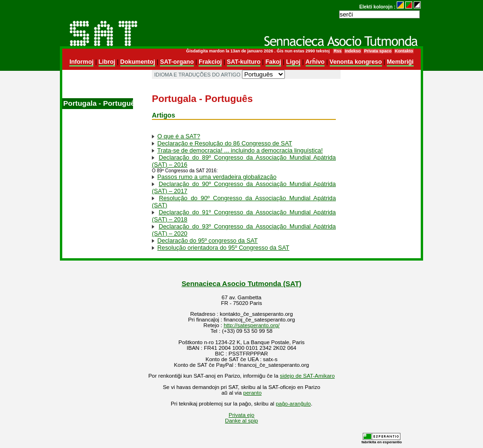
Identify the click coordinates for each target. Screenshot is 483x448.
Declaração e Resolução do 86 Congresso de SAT (225, 143)
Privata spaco (378, 51)
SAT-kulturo (244, 62)
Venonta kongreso (356, 62)
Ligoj (294, 62)
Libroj (107, 62)
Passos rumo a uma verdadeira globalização (217, 177)
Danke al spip (241, 421)
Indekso (353, 51)
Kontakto (404, 51)
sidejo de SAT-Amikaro (307, 376)
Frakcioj (210, 62)
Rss (337, 51)
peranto (253, 393)
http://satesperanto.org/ (251, 325)
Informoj (81, 62)
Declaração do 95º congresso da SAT (208, 241)
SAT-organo (177, 62)
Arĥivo (315, 62)
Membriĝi (400, 62)
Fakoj (273, 62)
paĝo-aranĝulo (293, 404)
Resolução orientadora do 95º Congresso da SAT (224, 248)
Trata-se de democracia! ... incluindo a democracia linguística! (240, 150)
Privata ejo (241, 415)
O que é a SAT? (179, 136)
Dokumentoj (138, 62)
